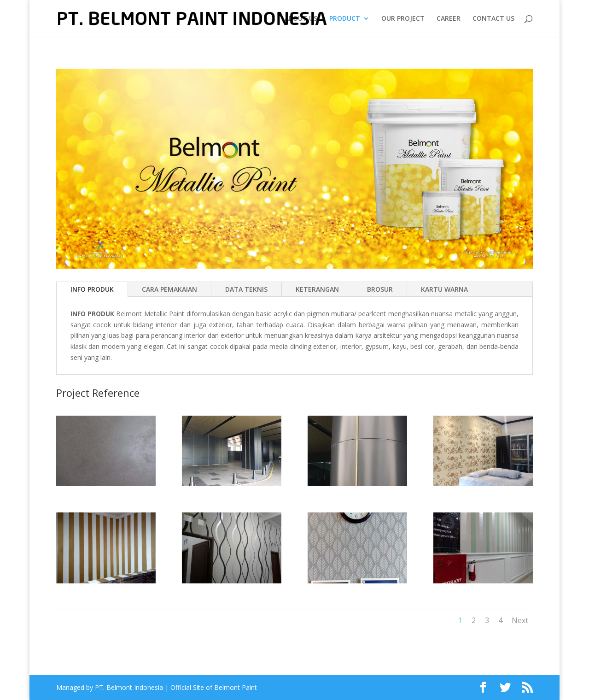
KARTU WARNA (444, 289)
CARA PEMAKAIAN (169, 289)
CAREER (449, 19)
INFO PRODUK (92, 289)
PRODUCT (345, 19)
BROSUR (380, 289)
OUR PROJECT (403, 19)
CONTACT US (493, 19)
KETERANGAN (317, 289)
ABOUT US (301, 19)
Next (520, 620)
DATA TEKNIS (246, 289)
